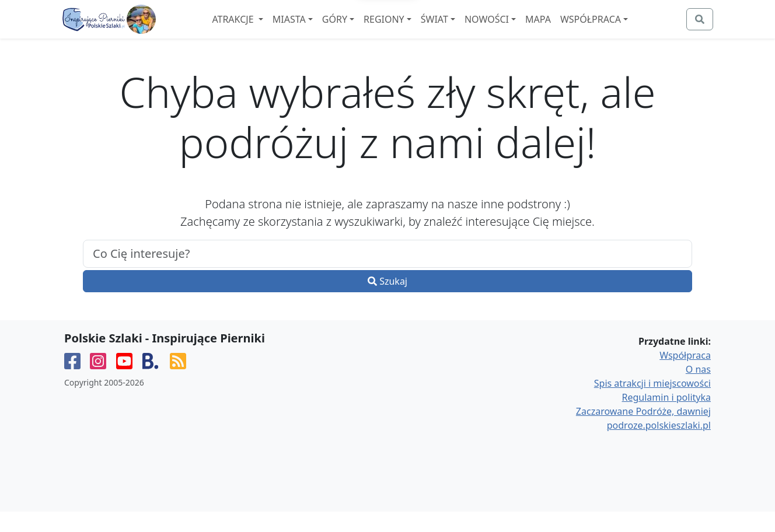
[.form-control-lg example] (387, 274)
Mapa (570, 30)
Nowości (518, 30)
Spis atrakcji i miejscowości (652, 404)
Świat (466, 30)
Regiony (416, 30)
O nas (698, 390)
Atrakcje (265, 30)
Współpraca (622, 30)
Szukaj (387, 302)
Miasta (321, 30)
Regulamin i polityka (666, 418)
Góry (366, 30)
